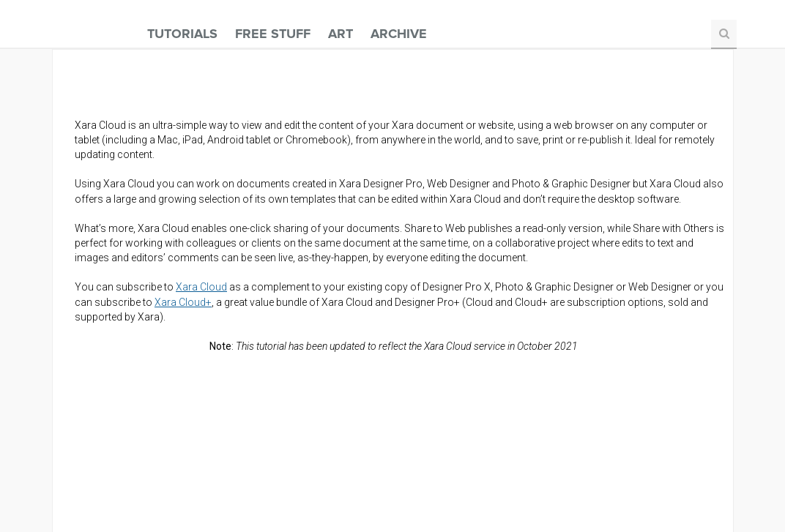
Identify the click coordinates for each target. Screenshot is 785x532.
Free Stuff (273, 34)
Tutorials (182, 34)
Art (341, 34)
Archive (399, 34)
